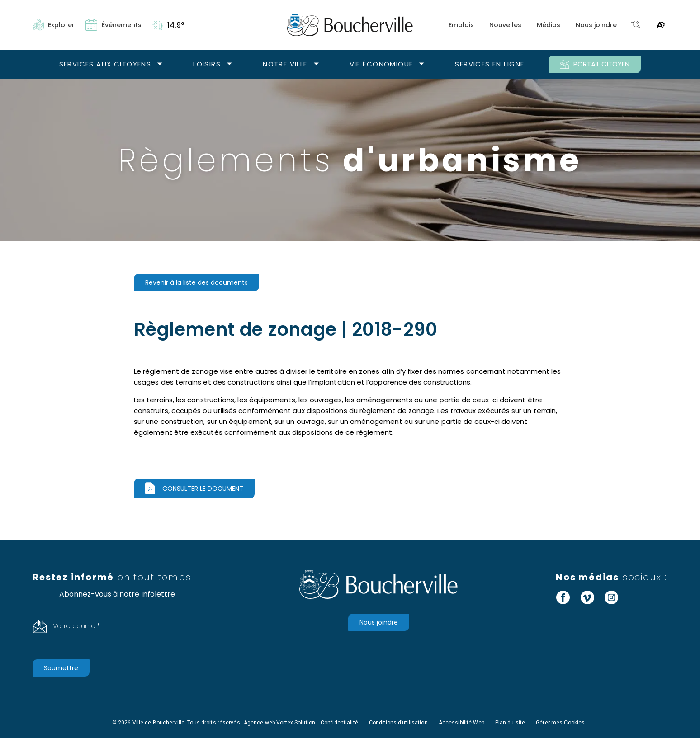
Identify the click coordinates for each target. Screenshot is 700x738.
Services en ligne (490, 64)
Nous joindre (596, 25)
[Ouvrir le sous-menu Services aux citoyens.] (160, 64)
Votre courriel (76, 626)
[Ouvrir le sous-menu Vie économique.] (422, 64)
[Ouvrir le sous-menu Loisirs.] (229, 64)
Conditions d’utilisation (398, 723)
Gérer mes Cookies (560, 723)
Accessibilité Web (461, 723)
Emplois (461, 25)
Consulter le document (203, 489)
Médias (549, 25)
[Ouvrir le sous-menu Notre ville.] (316, 64)
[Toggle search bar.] (635, 25)
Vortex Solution (296, 723)
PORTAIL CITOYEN (595, 64)
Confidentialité (339, 723)
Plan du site (510, 723)
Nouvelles (505, 25)
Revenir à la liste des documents (196, 282)
